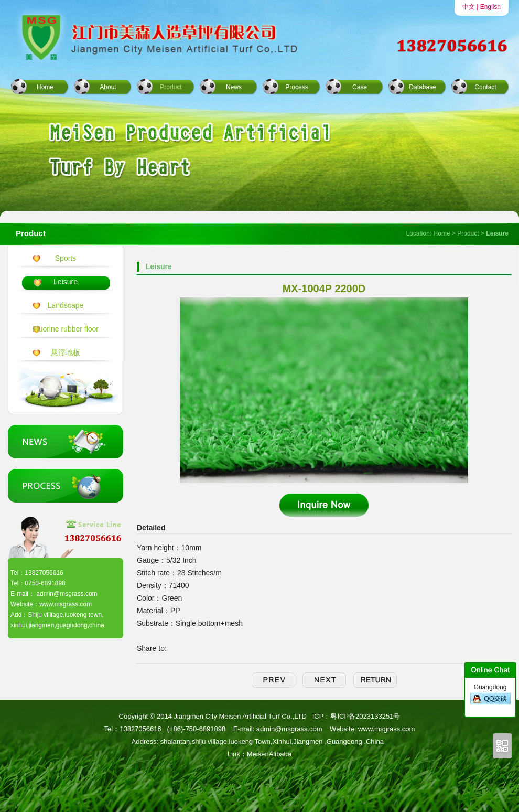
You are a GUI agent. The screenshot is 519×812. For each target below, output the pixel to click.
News (234, 87)
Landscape (66, 305)
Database (422, 87)
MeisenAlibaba (269, 754)
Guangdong (490, 695)
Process (296, 87)
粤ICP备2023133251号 (365, 716)
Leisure (66, 282)
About (108, 87)
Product (171, 87)
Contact (485, 87)
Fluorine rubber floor (66, 329)
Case (360, 87)
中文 (469, 7)
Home (45, 87)
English (490, 7)
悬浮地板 (66, 352)
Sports (66, 258)
